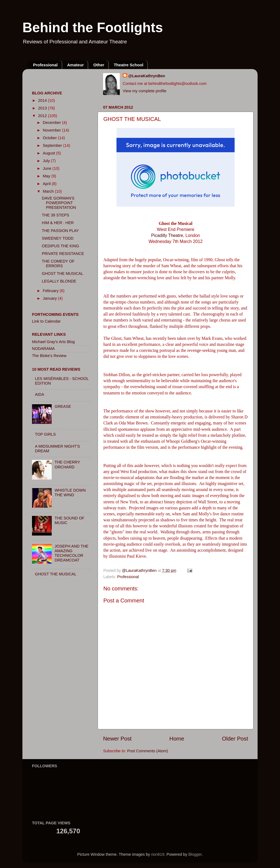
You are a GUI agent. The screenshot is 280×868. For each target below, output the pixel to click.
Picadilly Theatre (167, 235)
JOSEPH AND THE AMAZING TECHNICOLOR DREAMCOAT (72, 553)
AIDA (40, 394)
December (52, 123)
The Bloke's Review (49, 356)
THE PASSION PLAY (60, 231)
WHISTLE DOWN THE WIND (70, 493)
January (50, 298)
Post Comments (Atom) (148, 751)
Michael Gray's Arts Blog (53, 342)
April (47, 184)
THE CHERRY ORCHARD (67, 464)
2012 (43, 116)
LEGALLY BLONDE (59, 281)
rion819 (158, 854)
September (53, 145)
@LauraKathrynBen (147, 76)
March (49, 191)
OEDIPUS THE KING (60, 246)
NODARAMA (43, 349)
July (47, 161)
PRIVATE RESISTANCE (63, 254)
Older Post (235, 739)
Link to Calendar (46, 321)
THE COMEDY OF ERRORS (58, 264)
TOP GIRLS (45, 434)
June (48, 168)
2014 (43, 100)
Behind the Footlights (93, 28)
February (51, 291)
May (47, 176)
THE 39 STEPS (56, 215)
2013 (43, 108)
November (52, 130)
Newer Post (117, 739)
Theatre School (129, 65)
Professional (45, 65)
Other (99, 65)
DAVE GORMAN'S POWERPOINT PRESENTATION (59, 203)
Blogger (195, 854)
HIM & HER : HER (58, 223)
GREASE (63, 406)
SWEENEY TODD (58, 238)
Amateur (76, 65)
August (50, 153)
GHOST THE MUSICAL (62, 274)
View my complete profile (145, 91)
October (50, 138)
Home (177, 739)
